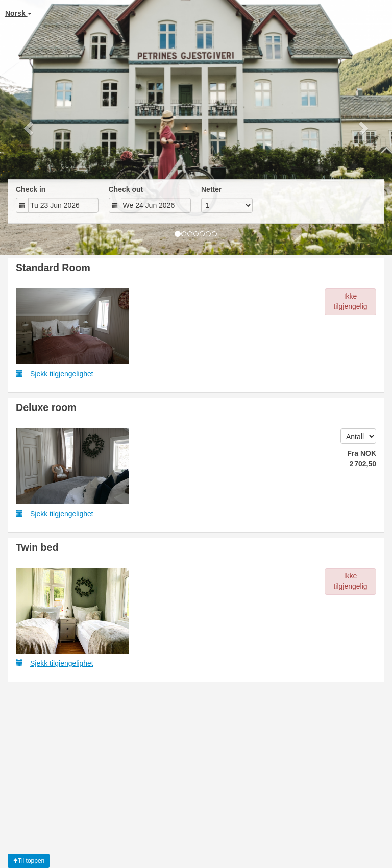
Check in (31, 189)
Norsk (18, 13)
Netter (211, 189)
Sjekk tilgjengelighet (55, 373)
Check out (126, 189)
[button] (29, 128)
